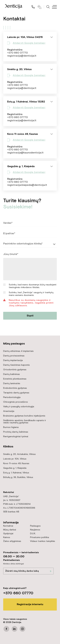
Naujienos (35, 530)
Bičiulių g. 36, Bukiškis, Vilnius (18, 477)
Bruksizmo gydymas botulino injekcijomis (24, 416)
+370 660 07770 (18, 53)
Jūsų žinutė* (11, 254)
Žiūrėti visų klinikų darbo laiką (22, 571)
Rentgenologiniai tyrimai (16, 437)
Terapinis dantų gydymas (16, 393)
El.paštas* (9, 233)
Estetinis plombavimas (15, 379)
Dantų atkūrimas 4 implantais (18, 351)
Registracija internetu (30, 604)
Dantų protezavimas (14, 356)
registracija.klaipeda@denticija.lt (27, 185)
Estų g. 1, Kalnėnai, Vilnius (16, 473)
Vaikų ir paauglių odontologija (19, 407)
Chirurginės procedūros (16, 402)
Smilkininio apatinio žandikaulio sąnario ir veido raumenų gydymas (25, 422)
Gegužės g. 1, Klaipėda (15, 468)
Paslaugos (35, 526)
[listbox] (30, 244)
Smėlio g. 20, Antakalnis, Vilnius (19, 454)
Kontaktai (8, 526)
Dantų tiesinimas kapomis (16, 365)
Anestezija (9, 411)
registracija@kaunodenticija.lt (25, 153)
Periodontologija (12, 397)
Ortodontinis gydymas (15, 370)
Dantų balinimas (12, 374)
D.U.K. (33, 534)
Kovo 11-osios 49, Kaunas (16, 463)
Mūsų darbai (10, 530)
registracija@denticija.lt (22, 56)
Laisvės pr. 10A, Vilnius (15, 459)
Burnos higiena (11, 427)
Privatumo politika (40, 537)
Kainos (7, 537)
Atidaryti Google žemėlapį (29, 43)
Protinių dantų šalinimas (16, 432)
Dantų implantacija (13, 360)
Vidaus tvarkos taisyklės (43, 541)
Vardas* (8, 223)
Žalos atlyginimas (12, 541)
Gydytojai (8, 534)
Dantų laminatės (12, 384)
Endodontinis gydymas (15, 388)
